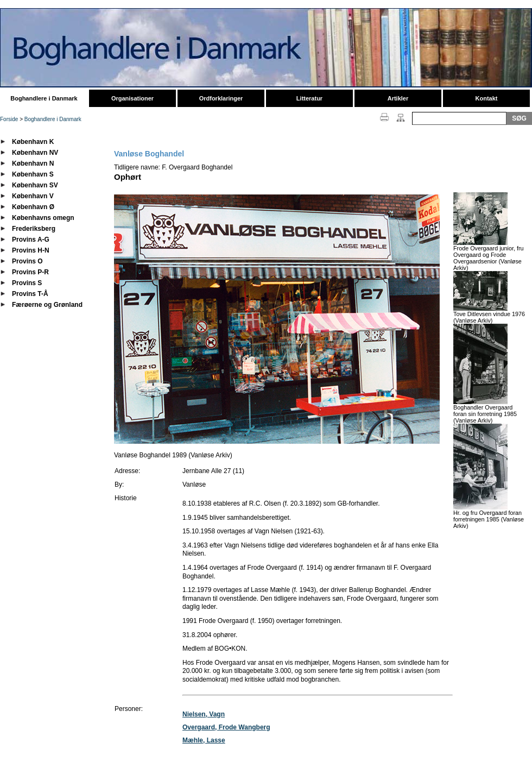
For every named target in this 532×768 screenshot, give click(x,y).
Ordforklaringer (221, 98)
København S (33, 174)
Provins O (27, 261)
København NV (35, 153)
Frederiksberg (34, 229)
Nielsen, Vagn (204, 714)
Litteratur (309, 98)
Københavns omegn (43, 218)
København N (33, 163)
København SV (35, 185)
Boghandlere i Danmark (44, 98)
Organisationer (132, 98)
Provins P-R (30, 272)
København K (33, 142)
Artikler (398, 98)
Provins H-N (31, 250)
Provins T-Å (30, 294)
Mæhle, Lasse (204, 740)
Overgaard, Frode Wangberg (226, 727)
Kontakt (487, 98)
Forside (9, 119)
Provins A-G (31, 240)
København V (33, 196)
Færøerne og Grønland (47, 305)
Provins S (27, 283)
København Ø (33, 207)
